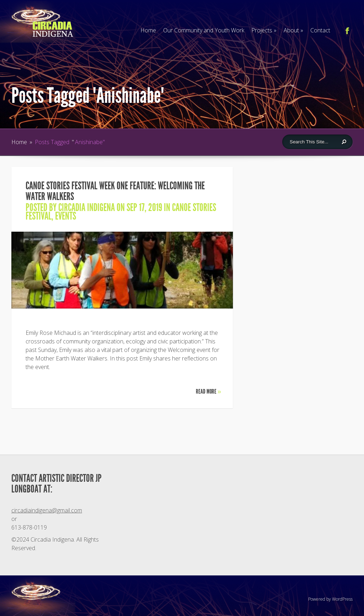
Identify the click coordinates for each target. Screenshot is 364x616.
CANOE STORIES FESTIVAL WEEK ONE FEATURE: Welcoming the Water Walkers (115, 191)
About (293, 30)
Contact (320, 30)
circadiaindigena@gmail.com (47, 510)
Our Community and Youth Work (204, 30)
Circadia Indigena (87, 207)
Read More (208, 391)
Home (148, 30)
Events (66, 216)
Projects (264, 30)
